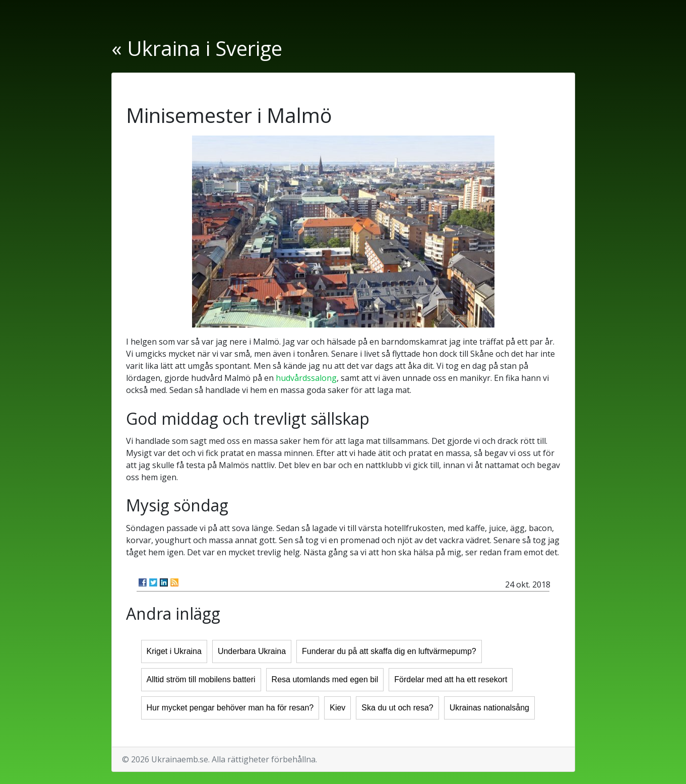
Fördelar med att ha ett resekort (451, 679)
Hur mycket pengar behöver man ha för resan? (230, 708)
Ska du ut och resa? (397, 708)
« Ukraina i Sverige (197, 48)
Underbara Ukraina (252, 651)
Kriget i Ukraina (174, 651)
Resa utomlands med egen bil (325, 679)
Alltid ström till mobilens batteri (201, 679)
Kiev (337, 708)
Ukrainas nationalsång (489, 708)
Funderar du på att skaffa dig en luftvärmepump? (389, 651)
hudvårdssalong (306, 378)
